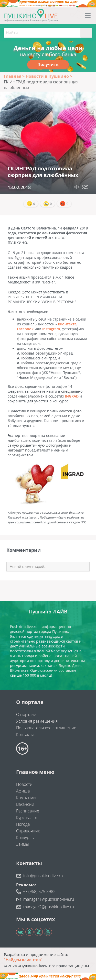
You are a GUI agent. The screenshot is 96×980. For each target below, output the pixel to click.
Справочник (28, 831)
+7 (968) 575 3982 (39, 891)
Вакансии (25, 804)
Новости (24, 784)
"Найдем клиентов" (23, 960)
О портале (26, 714)
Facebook (25, 329)
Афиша (23, 791)
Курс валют (27, 818)
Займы (23, 844)
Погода (23, 824)
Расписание (28, 811)
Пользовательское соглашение (46, 728)
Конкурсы (25, 838)
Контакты (25, 734)
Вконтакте (67, 324)
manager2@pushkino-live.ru (49, 907)
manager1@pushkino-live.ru (49, 899)
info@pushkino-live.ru (43, 876)
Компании (26, 798)
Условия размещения (37, 721)
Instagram (51, 329)
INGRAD (72, 396)
